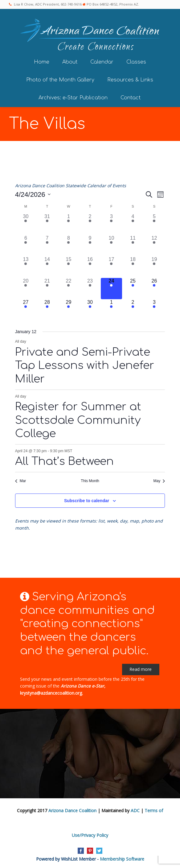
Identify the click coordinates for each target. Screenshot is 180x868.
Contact (131, 97)
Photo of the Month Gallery (60, 79)
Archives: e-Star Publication (73, 97)
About (70, 61)
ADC (135, 810)
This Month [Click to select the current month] (90, 480)
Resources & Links (130, 79)
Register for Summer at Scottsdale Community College (78, 419)
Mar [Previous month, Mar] (21, 480)
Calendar (102, 61)
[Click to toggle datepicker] (33, 194)
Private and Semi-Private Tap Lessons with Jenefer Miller (85, 365)
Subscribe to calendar (87, 500)
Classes (136, 61)
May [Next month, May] (159, 480)
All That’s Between (64, 460)
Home (42, 61)
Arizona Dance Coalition (72, 810)
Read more (141, 668)
